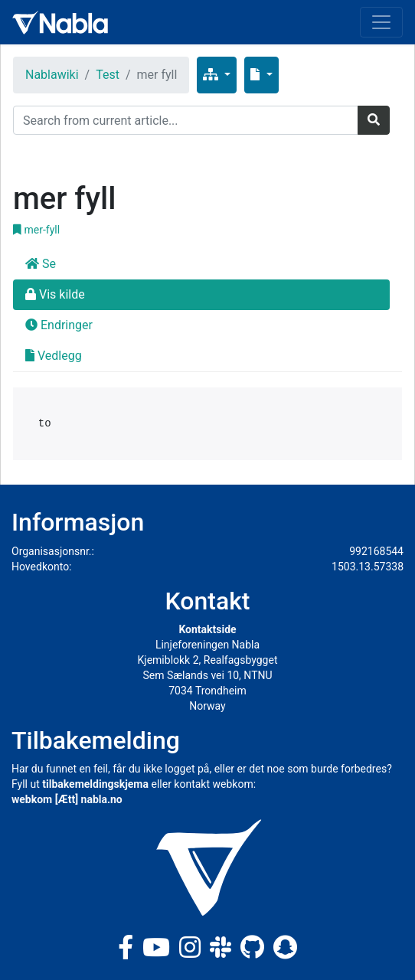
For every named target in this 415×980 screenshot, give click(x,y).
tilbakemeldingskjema (95, 784)
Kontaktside (207, 629)
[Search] (186, 120)
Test (108, 75)
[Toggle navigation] (381, 22)
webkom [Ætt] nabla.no (67, 799)
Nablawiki (52, 75)
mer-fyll (36, 230)
